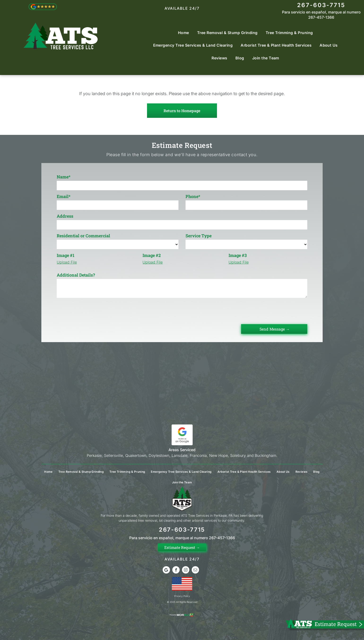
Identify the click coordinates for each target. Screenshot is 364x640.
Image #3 (238, 255)
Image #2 (152, 255)
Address (65, 216)
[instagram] (186, 570)
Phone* (193, 196)
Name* (64, 177)
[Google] (166, 570)
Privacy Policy (182, 596)
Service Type (199, 236)
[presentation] (93, 310)
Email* (64, 196)
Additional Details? (76, 275)
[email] (195, 570)
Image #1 (66, 255)
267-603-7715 (321, 5)
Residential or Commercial (83, 236)
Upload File (67, 262)
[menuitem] (184, 33)
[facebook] (176, 570)
